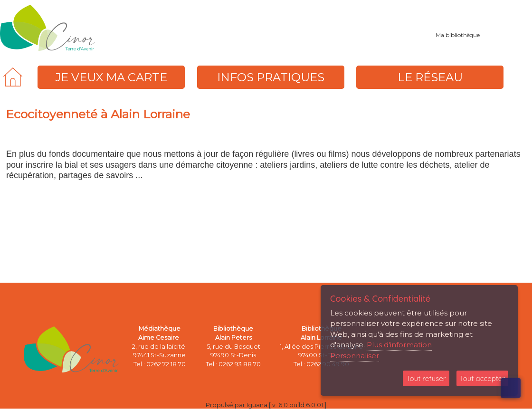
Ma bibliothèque (458, 35)
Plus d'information (399, 345)
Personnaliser (355, 356)
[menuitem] (13, 77)
